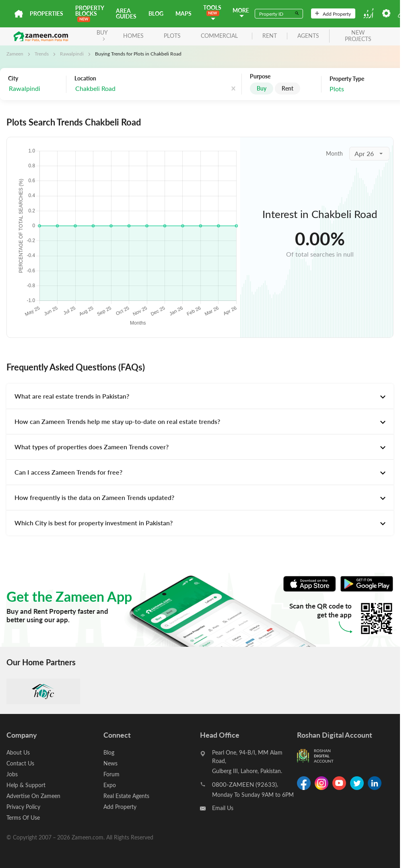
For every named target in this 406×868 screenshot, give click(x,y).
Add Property (333, 14)
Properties (46, 13)
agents (308, 36)
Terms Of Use (23, 818)
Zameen (15, 53)
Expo (110, 785)
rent (270, 36)
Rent (287, 88)
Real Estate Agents (126, 796)
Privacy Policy (23, 807)
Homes (133, 36)
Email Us (223, 808)
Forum (111, 774)
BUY (102, 35)
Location (85, 78)
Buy (262, 88)
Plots (172, 36)
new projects (358, 36)
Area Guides (126, 13)
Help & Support (26, 785)
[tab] (200, 396)
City (13, 78)
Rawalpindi (72, 53)
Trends (42, 53)
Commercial (219, 36)
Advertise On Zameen (33, 796)
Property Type (347, 79)
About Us (18, 752)
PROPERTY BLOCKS (90, 13)
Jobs (12, 774)
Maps (183, 13)
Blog (156, 13)
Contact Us (20, 763)
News (110, 763)
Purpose (260, 76)
